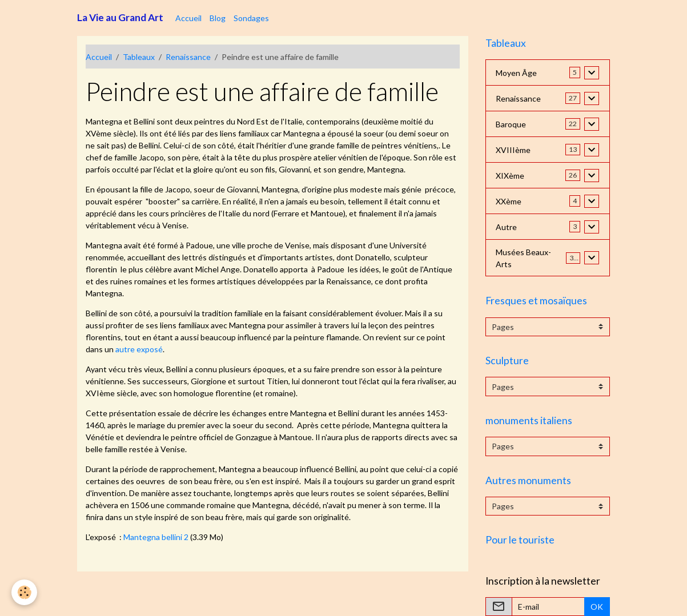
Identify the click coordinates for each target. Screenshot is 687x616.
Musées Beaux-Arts (523, 258)
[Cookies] (24, 592)
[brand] (120, 18)
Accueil (188, 18)
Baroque (511, 124)
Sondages (251, 18)
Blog (218, 18)
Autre (506, 227)
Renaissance (188, 57)
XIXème (510, 176)
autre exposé (139, 349)
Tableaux (139, 57)
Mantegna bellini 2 (156, 537)
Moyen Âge (516, 73)
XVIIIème (513, 150)
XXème (509, 201)
